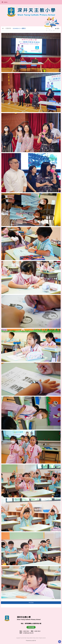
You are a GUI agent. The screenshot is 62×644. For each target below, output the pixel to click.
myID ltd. (34, 641)
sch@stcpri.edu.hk (28, 633)
